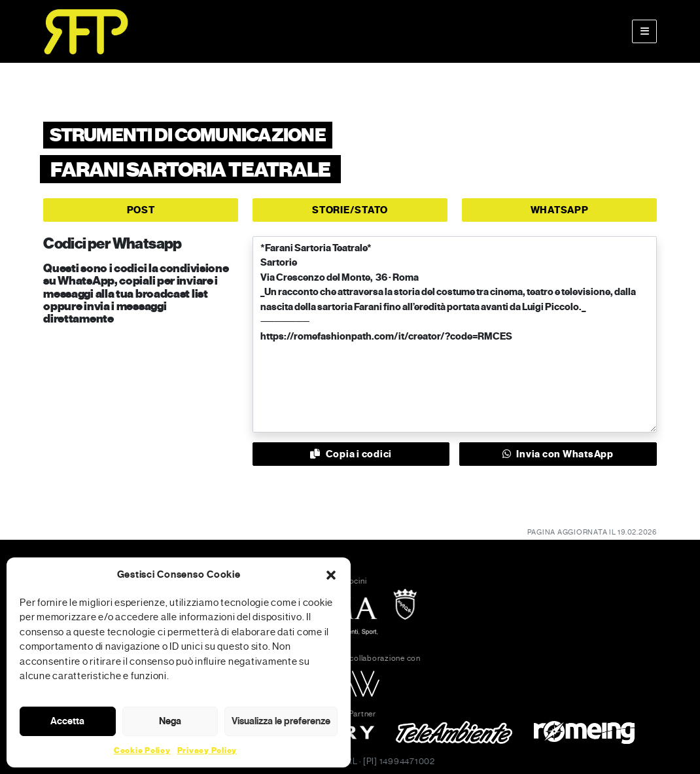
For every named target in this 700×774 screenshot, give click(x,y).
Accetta (67, 721)
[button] (331, 574)
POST (141, 210)
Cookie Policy (142, 750)
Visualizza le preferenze (281, 721)
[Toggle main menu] (644, 31)
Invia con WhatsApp (558, 454)
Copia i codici (351, 454)
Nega (170, 721)
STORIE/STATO (350, 210)
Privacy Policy (207, 750)
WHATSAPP (560, 210)
